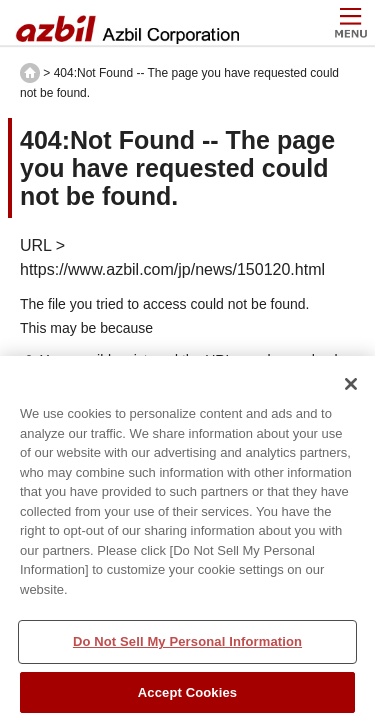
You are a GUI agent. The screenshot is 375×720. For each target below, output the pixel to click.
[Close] (351, 391)
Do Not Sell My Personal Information (187, 648)
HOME (30, 73)
